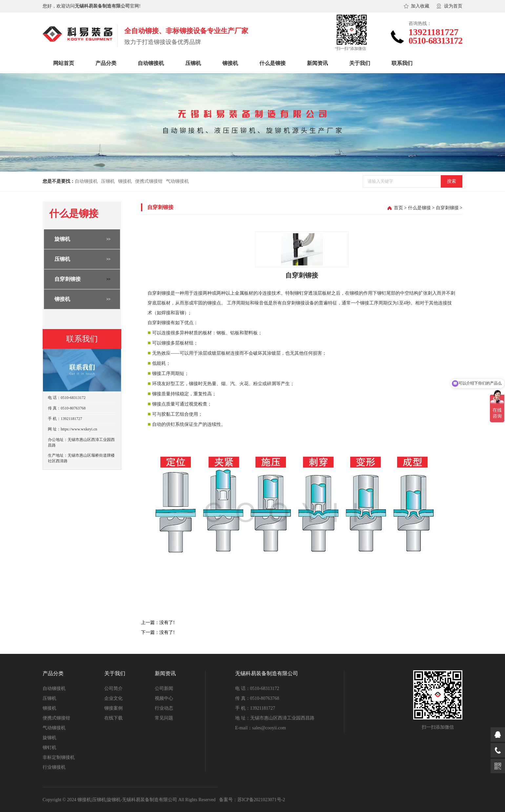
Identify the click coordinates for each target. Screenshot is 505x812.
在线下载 (113, 718)
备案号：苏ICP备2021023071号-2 (252, 800)
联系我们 (402, 63)
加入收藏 (420, 6)
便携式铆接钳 (149, 181)
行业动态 (164, 708)
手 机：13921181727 (255, 708)
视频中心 (164, 698)
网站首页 (64, 63)
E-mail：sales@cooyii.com (261, 728)
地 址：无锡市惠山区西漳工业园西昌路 (275, 718)
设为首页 (453, 6)
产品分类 (106, 63)
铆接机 (230, 63)
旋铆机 (62, 239)
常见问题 (164, 718)
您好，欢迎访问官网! (92, 6)
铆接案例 (113, 708)
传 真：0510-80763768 (257, 698)
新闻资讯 (317, 63)
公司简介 (113, 688)
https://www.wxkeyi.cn (79, 429)
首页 (398, 208)
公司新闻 (164, 688)
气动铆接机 (177, 181)
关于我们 (360, 63)
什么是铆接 (273, 63)
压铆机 (193, 63)
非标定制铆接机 (59, 757)
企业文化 (113, 698)
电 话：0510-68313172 (257, 688)
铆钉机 (50, 748)
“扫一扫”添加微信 (350, 49)
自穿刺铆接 (68, 279)
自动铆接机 (151, 63)
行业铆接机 (54, 767)
